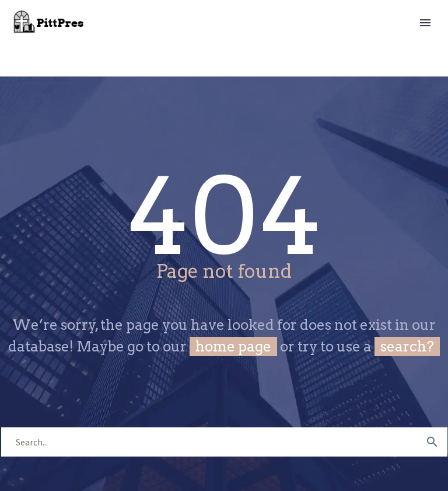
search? (407, 347)
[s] (224, 442)
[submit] (432, 442)
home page (233, 347)
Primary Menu (425, 23)
